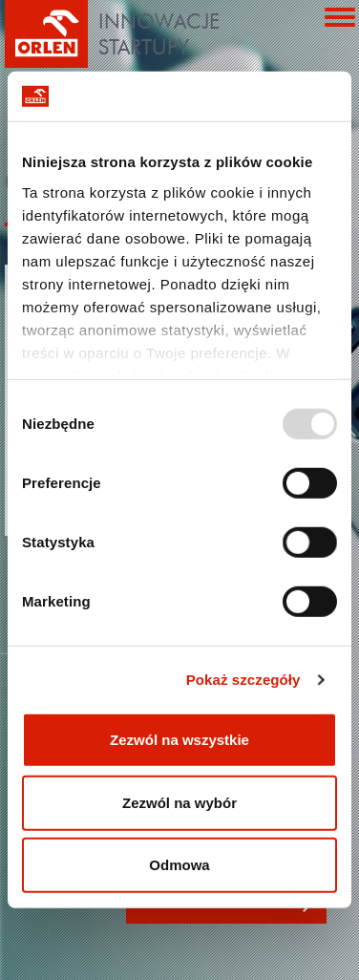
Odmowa (179, 865)
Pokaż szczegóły (243, 680)
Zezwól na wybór (179, 803)
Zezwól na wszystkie (179, 740)
